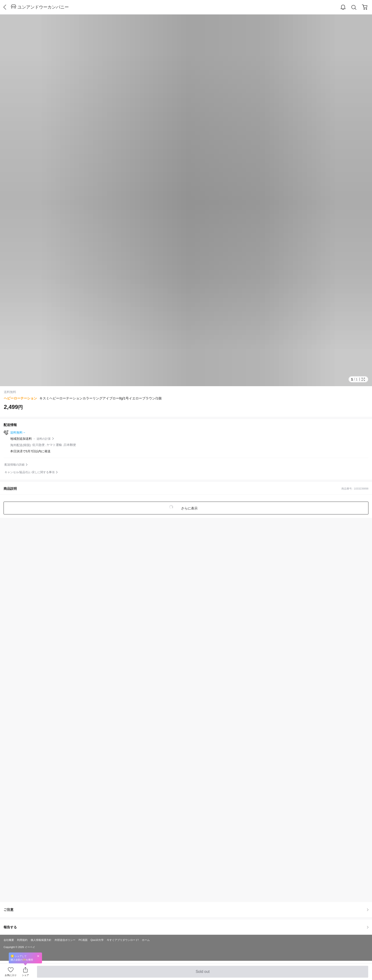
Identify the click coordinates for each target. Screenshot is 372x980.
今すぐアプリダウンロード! (123, 940)
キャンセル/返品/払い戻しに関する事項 (30, 472)
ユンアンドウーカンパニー (43, 7)
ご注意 (186, 910)
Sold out (202, 974)
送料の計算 (44, 439)
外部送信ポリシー (65, 940)
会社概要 (9, 940)
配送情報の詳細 (14, 465)
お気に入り (11, 975)
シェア (25, 975)
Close (38, 956)
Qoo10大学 (97, 940)
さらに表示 (189, 508)
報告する (186, 927)
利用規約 (22, 940)
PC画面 (83, 940)
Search (354, 7)
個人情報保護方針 (41, 940)
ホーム (146, 940)
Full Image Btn (363, 379)
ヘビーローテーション (20, 398)
